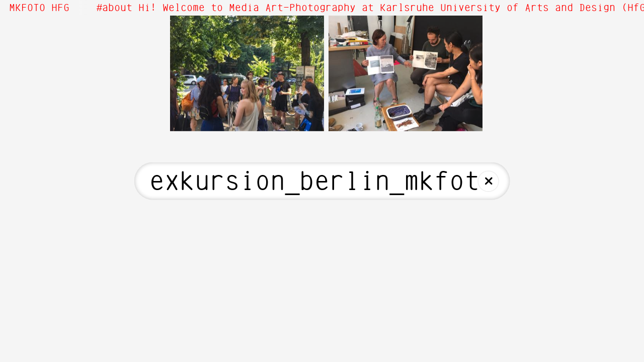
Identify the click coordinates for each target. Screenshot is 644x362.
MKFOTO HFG (39, 8)
